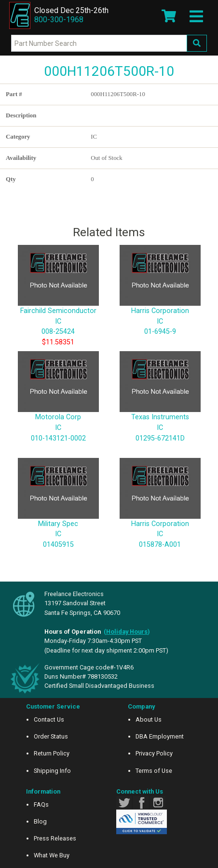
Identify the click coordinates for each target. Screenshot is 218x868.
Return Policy (52, 753)
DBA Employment (160, 736)
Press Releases (55, 838)
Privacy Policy (154, 753)
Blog (40, 821)
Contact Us (49, 719)
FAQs (41, 804)
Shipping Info (52, 771)
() (127, 632)
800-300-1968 (59, 20)
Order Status (51, 736)
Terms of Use (154, 771)
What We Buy (52, 855)
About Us (149, 719)
